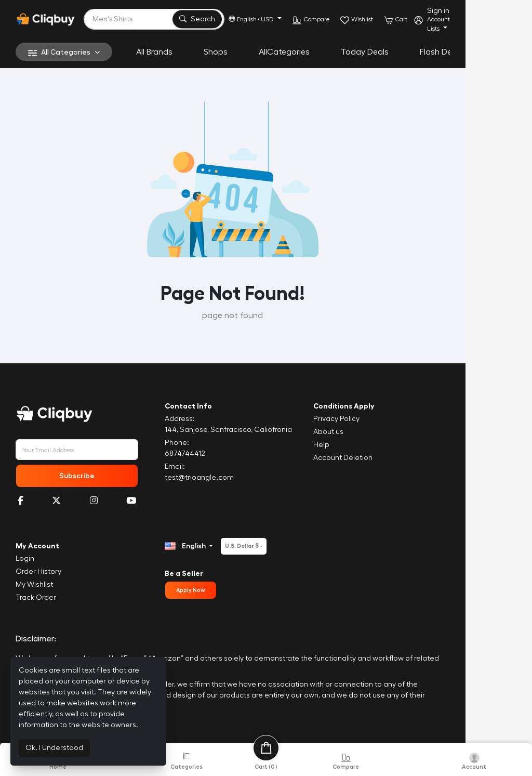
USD (332, 19)
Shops (216, 52)
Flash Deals (441, 52)
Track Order (36, 598)
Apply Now (212, 590)
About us (373, 432)
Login (25, 559)
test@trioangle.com (221, 478)
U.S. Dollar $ (264, 546)
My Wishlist (34, 585)
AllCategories (284, 52)
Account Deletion (388, 458)
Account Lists (502, 24)
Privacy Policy (381, 419)
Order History (38, 572)
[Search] (186, 19)
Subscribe (87, 476)
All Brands (154, 52)
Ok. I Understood (54, 748)
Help (366, 445)
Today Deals (365, 52)
